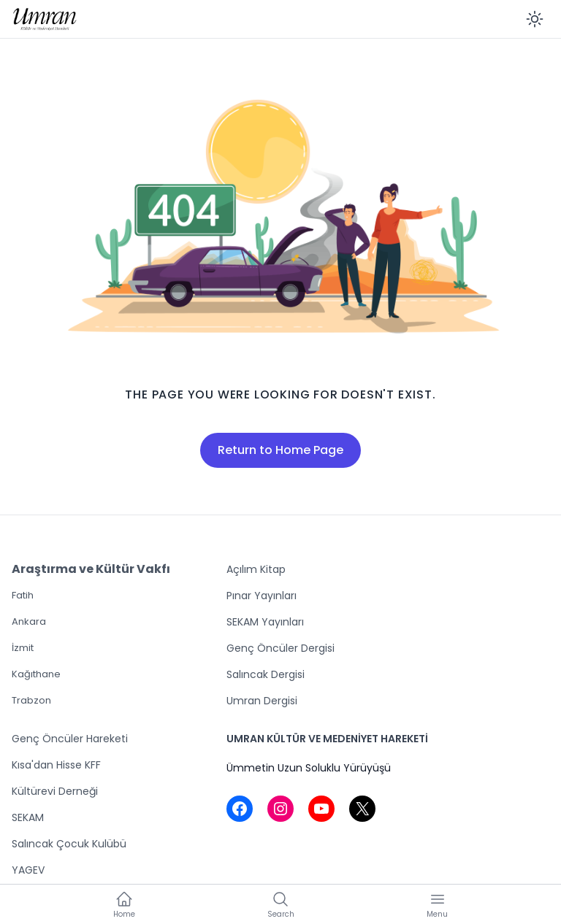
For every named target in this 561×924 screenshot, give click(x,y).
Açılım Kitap (256, 569)
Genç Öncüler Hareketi (70, 739)
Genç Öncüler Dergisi (280, 648)
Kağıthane (36, 674)
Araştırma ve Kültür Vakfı (91, 569)
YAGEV (28, 870)
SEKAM (28, 817)
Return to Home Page (280, 450)
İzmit (23, 648)
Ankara (29, 621)
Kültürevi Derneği (55, 791)
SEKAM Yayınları (265, 622)
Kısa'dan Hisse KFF (56, 765)
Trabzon (31, 700)
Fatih (23, 595)
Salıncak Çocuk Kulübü (69, 844)
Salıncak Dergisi (266, 674)
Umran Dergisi (262, 701)
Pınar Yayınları (262, 596)
